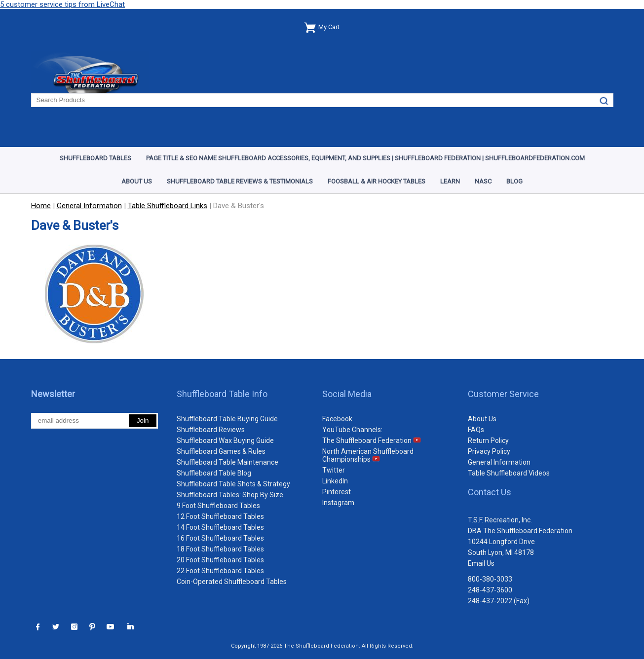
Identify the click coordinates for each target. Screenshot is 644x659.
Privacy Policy (489, 451)
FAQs (476, 430)
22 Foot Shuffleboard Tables (220, 571)
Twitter (334, 470)
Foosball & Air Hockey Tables (377, 181)
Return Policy (488, 440)
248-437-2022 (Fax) (499, 601)
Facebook (337, 419)
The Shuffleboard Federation (372, 440)
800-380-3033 (490, 579)
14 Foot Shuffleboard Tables (220, 527)
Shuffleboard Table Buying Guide (227, 419)
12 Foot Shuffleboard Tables (220, 516)
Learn (450, 181)
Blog (514, 181)
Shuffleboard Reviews (211, 430)
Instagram (338, 503)
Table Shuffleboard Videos (509, 473)
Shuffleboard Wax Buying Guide (225, 440)
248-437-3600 (490, 590)
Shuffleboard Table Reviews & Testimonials (240, 181)
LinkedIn (335, 481)
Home (41, 206)
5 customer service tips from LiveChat (62, 4)
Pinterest (337, 492)
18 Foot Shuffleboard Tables (220, 549)
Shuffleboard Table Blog (214, 473)
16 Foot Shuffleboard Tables (220, 538)
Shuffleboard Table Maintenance (227, 462)
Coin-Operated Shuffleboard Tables (232, 582)
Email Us (481, 563)
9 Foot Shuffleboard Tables (218, 506)
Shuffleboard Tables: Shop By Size (230, 495)
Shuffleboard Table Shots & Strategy (233, 484)
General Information (499, 462)
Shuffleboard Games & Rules (221, 451)
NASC (483, 181)
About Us (137, 181)
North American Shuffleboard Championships (368, 455)
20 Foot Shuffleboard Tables (220, 560)
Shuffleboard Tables (95, 158)
